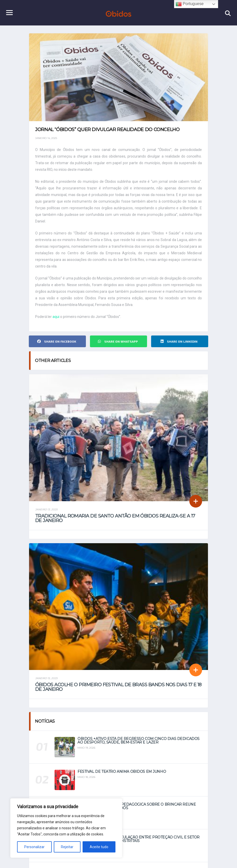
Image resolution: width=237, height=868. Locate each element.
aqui (56, 317)
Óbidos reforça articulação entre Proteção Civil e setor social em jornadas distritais (139, 839)
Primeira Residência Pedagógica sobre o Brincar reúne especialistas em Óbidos (137, 806)
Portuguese (190, 4)
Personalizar (34, 847)
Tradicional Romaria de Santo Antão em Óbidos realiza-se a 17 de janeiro (115, 518)
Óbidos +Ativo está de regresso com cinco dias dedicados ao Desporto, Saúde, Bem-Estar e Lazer (139, 740)
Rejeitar (67, 847)
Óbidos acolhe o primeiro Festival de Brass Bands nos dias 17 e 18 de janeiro (118, 687)
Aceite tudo (99, 847)
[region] (66, 828)
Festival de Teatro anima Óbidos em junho (122, 772)
